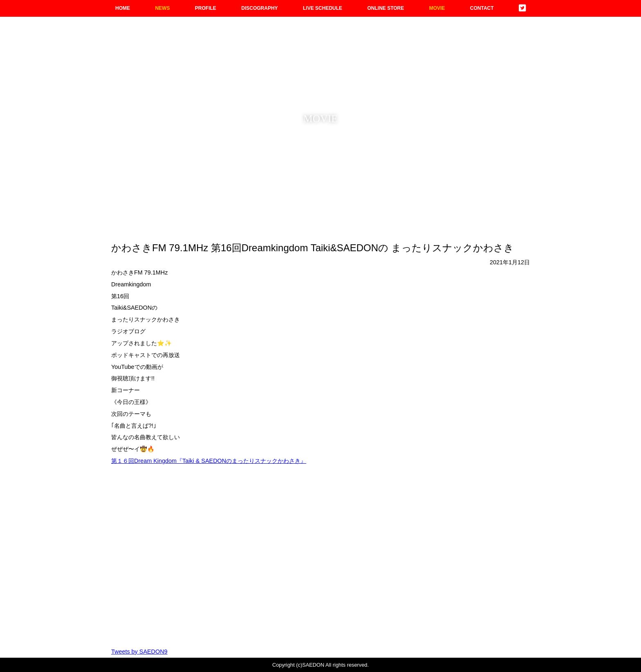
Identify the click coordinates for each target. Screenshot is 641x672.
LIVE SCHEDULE (323, 8)
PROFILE (206, 8)
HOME (123, 8)
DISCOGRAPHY (259, 8)
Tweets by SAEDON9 (139, 652)
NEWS (162, 8)
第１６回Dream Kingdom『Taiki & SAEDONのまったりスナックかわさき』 (209, 461)
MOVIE (437, 8)
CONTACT (482, 8)
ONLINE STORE (385, 8)
